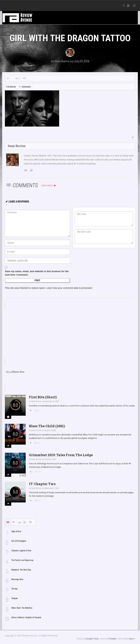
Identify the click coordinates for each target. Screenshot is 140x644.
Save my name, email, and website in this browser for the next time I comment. (37, 273)
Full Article (11, 87)
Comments (25, 87)
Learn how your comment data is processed (69, 288)
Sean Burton (62, 61)
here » (132, 639)
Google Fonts (92, 639)
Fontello (112, 639)
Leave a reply (49, 186)
